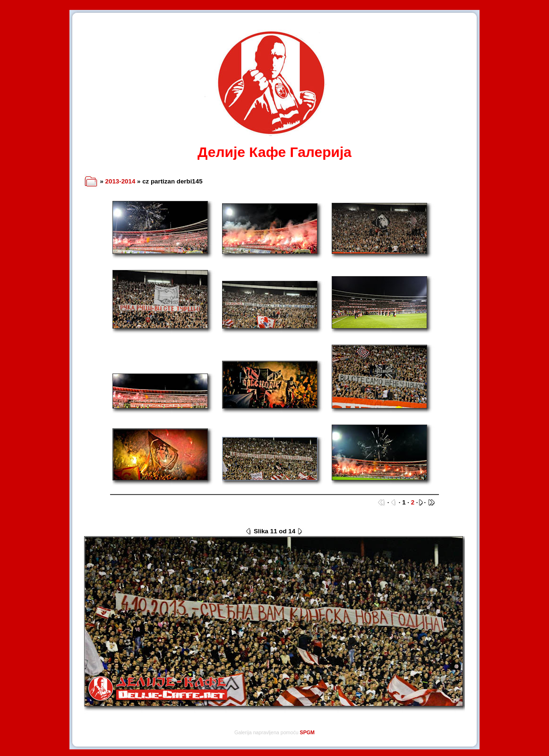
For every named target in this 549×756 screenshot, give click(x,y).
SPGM (307, 732)
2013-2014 (120, 181)
